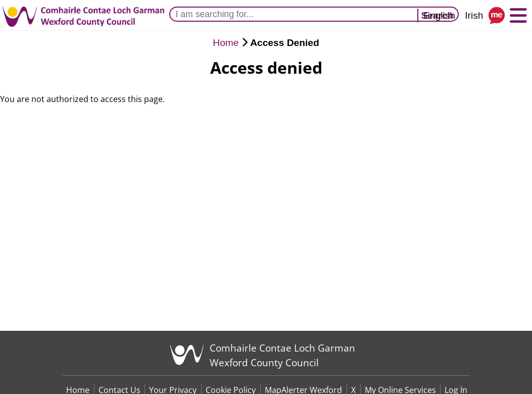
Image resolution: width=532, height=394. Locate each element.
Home (226, 43)
